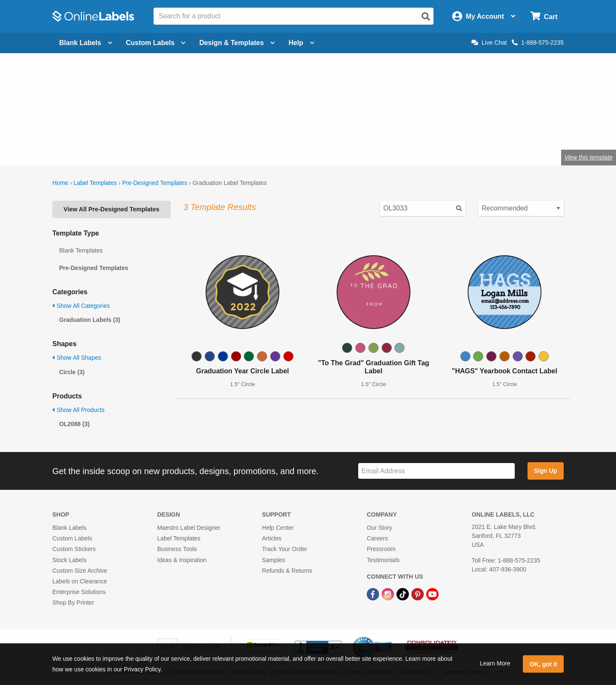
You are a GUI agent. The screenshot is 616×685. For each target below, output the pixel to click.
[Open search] (426, 17)
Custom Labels (72, 538)
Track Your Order (285, 549)
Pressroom (381, 549)
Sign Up (545, 471)
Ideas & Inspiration (182, 560)
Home (60, 183)
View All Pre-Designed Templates (111, 209)
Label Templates (95, 183)
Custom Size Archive (80, 571)
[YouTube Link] (432, 594)
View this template (589, 157)
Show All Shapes (77, 358)
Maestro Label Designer (189, 528)
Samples (274, 560)
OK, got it (543, 664)
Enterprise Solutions (79, 592)
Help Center (278, 528)
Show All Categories (81, 306)
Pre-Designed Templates (155, 183)
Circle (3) (72, 372)
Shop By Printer (73, 603)
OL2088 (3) (74, 424)
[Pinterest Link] (418, 594)
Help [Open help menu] (301, 43)
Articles (272, 538)
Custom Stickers (74, 549)
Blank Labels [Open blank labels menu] (86, 43)
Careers (377, 538)
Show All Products (78, 410)
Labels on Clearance (80, 581)
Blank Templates (81, 250)
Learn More (495, 663)
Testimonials (383, 560)
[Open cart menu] (544, 16)
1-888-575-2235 (538, 43)
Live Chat (489, 43)
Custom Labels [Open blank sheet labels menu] (156, 43)
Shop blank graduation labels (137, 129)
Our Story (379, 528)
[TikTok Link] (404, 594)
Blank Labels (69, 528)
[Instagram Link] (389, 594)
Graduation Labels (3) (90, 320)
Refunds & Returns (287, 571)
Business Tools (177, 549)
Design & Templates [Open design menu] (237, 43)
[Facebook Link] (374, 594)
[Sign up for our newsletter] (436, 471)
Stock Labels (69, 560)
